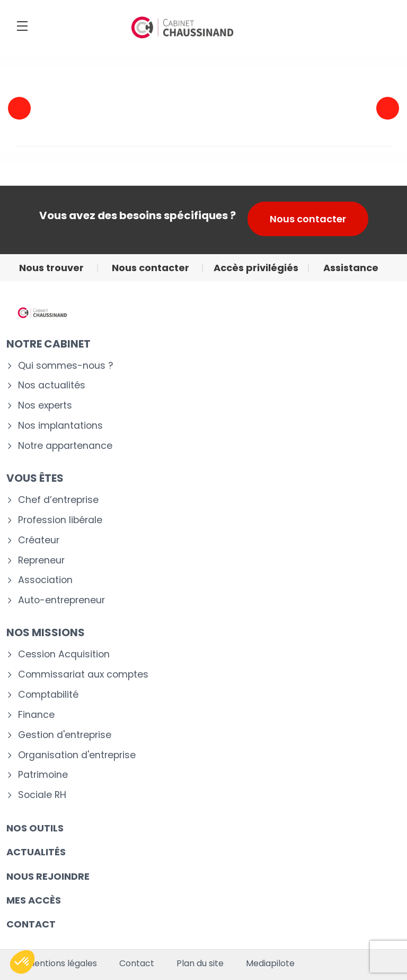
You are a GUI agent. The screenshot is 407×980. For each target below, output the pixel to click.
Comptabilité (48, 695)
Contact (137, 964)
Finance (36, 715)
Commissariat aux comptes (83, 675)
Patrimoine (43, 775)
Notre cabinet (48, 344)
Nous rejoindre (48, 876)
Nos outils (35, 828)
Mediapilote (270, 964)
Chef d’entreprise (58, 500)
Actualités (36, 852)
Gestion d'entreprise (65, 735)
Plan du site (200, 964)
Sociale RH (42, 795)
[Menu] (22, 26)
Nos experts (45, 406)
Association (45, 580)
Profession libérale (60, 520)
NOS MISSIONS (46, 632)
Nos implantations (60, 426)
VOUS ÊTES (35, 478)
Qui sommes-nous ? (65, 366)
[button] (22, 962)
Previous (19, 108)
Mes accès (34, 900)
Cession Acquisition (64, 654)
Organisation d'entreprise (77, 755)
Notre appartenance (65, 446)
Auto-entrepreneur (61, 600)
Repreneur (41, 561)
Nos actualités (52, 385)
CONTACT (31, 924)
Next (388, 108)
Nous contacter (308, 219)
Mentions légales (62, 964)
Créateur (39, 540)
